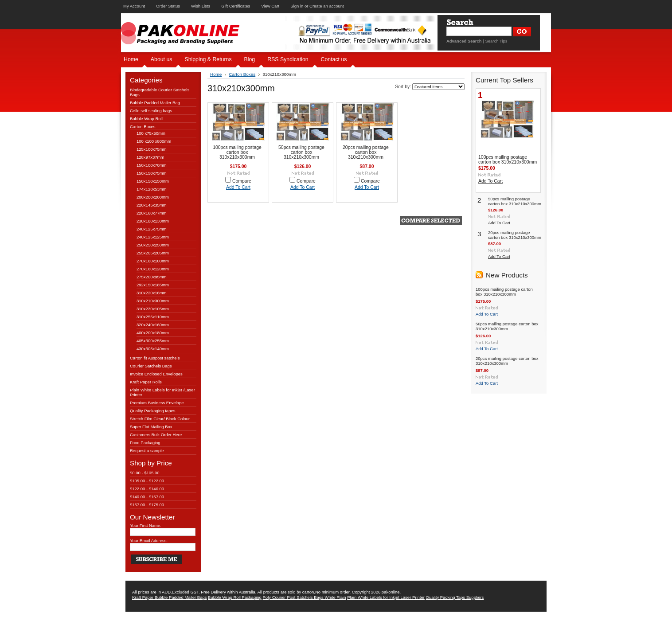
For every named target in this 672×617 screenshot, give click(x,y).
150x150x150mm (153, 181)
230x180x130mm (153, 221)
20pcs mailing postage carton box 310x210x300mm (366, 152)
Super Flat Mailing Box (151, 427)
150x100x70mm (152, 165)
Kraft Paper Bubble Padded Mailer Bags (169, 597)
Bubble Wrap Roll (146, 119)
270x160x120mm (153, 269)
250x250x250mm (153, 245)
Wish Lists (201, 6)
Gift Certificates (236, 6)
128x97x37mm (150, 157)
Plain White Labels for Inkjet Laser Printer (386, 597)
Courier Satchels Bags (151, 366)
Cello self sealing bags (151, 111)
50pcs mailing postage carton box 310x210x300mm (301, 152)
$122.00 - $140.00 (147, 489)
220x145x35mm (152, 205)
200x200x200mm (153, 197)
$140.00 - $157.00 (147, 497)
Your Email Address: (149, 541)
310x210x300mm (153, 301)
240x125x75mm (152, 229)
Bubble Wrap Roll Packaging (235, 597)
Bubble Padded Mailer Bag (155, 103)
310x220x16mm (152, 293)
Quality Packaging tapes (152, 411)
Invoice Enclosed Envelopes (156, 374)
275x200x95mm (152, 277)
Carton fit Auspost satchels (155, 358)
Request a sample (147, 451)
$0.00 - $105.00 (145, 473)
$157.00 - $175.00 (147, 505)
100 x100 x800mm (154, 141)
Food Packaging (145, 443)
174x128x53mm (152, 189)
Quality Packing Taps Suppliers (455, 597)
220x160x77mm (152, 213)
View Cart (270, 6)
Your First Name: (146, 525)
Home (216, 74)
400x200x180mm (153, 333)
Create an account (327, 6)
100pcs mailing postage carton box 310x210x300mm (237, 152)
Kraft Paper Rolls (146, 382)
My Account (134, 6)
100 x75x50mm (151, 133)
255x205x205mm (153, 253)
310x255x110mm (153, 317)
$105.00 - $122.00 (147, 481)
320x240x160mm (153, 325)
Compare (242, 181)
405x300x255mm (153, 341)
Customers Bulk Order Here (156, 435)
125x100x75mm (152, 149)
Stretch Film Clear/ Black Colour (160, 419)
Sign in (297, 6)
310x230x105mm (153, 309)
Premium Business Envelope (157, 403)
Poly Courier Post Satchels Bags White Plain (305, 597)
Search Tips (496, 41)
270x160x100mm (153, 261)
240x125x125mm (153, 237)
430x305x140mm (153, 349)
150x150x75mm (152, 173)
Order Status (168, 6)
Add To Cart (238, 187)
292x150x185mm (153, 285)
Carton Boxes (143, 127)
